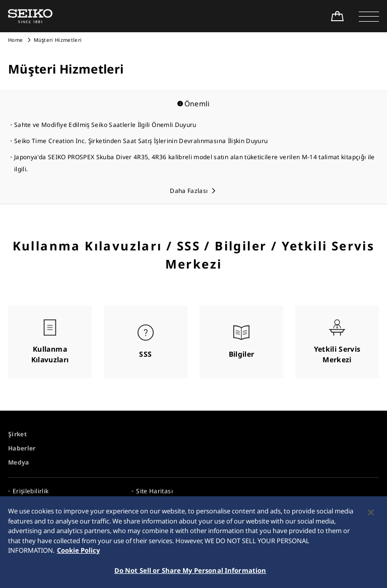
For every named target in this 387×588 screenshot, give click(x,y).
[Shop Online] (337, 16)
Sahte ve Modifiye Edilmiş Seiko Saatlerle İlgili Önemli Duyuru (105, 125)
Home (15, 40)
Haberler (22, 448)
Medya (19, 462)
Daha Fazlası (189, 191)
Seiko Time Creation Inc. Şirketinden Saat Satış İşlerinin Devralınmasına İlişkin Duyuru (141, 141)
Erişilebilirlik (30, 491)
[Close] (371, 516)
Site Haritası (154, 491)
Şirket (17, 434)
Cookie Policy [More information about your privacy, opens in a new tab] (78, 554)
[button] (369, 16)
